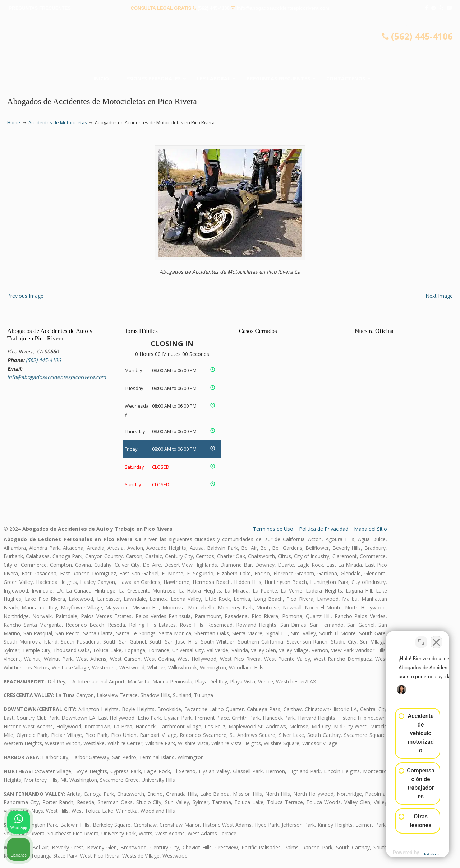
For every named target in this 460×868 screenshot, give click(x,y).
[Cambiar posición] (421, 639)
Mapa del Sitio (371, 529)
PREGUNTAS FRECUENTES (40, 8)
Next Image (439, 296)
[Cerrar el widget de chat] (436, 639)
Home (14, 123)
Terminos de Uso (273, 529)
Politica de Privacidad (324, 529)
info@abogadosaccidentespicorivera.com (283, 8)
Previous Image (25, 296)
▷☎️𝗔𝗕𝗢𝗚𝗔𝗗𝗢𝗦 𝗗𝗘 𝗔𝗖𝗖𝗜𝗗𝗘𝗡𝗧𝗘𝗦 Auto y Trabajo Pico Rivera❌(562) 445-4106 (230, 45)
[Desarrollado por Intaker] (399, 853)
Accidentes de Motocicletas (58, 123)
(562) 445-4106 (214, 8)
